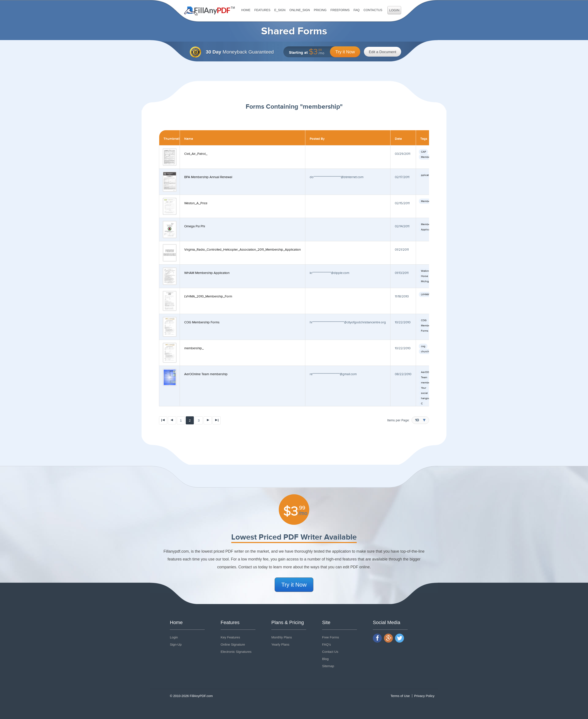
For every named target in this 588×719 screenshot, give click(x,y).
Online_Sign (300, 10)
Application (428, 230)
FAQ (357, 10)
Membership (428, 157)
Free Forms (331, 637)
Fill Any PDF (210, 11)
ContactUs (373, 10)
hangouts (427, 398)
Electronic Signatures (236, 652)
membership (428, 383)
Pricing (320, 10)
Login (394, 10)
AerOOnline (428, 372)
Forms (425, 331)
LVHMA (425, 294)
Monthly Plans (282, 637)
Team (424, 377)
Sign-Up (176, 644)
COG (424, 320)
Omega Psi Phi (195, 226)
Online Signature (233, 644)
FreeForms (340, 10)
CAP (423, 152)
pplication (427, 175)
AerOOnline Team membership (206, 374)
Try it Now (345, 52)
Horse (425, 276)
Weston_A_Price (196, 203)
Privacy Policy (424, 696)
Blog (325, 659)
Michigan (426, 281)
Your (424, 388)
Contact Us (330, 652)
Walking (426, 271)
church (425, 351)
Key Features (230, 637)
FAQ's (326, 644)
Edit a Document (383, 52)
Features (262, 10)
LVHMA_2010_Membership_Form (208, 296)
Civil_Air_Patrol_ (196, 154)
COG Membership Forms (202, 322)
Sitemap (328, 666)
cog (423, 346)
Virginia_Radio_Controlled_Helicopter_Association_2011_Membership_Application (242, 250)
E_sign (280, 10)
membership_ (194, 348)
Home (246, 10)
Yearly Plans (280, 644)
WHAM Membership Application (207, 273)
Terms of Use (400, 696)
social (424, 393)
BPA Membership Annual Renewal (208, 177)
